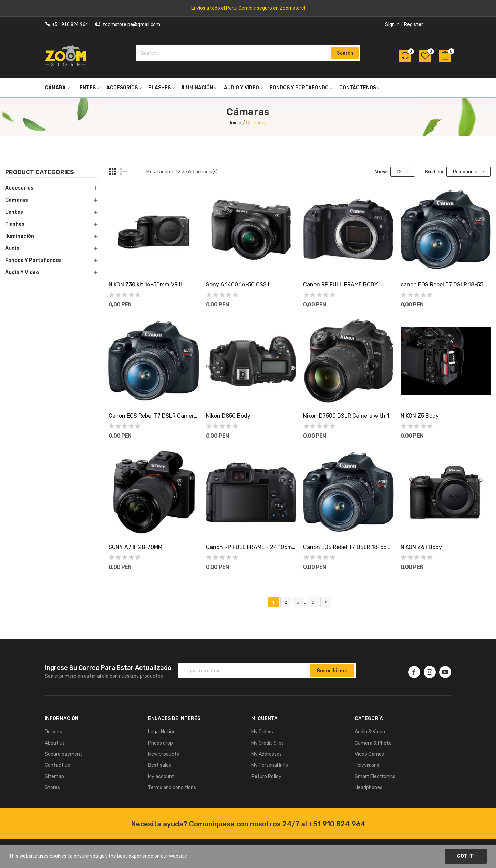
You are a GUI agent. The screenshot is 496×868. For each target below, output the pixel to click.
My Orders (262, 732)
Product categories (40, 172)
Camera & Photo (373, 743)
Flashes (15, 224)
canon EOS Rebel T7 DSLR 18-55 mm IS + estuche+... (446, 284)
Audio (12, 248)
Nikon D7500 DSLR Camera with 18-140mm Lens (348, 416)
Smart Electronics (375, 777)
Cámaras (17, 200)
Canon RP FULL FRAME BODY (340, 284)
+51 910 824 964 (70, 24)
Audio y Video (22, 272)
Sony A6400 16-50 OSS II (238, 284)
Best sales (160, 765)
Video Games (369, 754)
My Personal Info (270, 765)
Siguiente (326, 602)
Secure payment (64, 754)
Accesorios (19, 188)
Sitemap (54, 777)
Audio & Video (370, 732)
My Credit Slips (268, 743)
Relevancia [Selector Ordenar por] (469, 172)
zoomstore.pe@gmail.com (131, 24)
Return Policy (266, 777)
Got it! (466, 856)
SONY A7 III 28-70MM (135, 547)
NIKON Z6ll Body (421, 547)
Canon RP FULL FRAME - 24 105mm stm (251, 547)
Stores (52, 788)
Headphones (369, 788)
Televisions (367, 765)
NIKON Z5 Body (420, 416)
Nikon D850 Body (228, 416)
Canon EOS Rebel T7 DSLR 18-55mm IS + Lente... (348, 547)
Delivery (54, 732)
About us (55, 743)
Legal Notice (162, 732)
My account (161, 777)
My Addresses (267, 754)
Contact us (57, 765)
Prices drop (161, 743)
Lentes (14, 212)
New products (164, 754)
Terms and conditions (172, 788)
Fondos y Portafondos (33, 260)
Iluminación (20, 236)
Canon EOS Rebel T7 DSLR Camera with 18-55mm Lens (154, 416)
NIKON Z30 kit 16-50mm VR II (145, 284)
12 (403, 172)
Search (345, 53)
